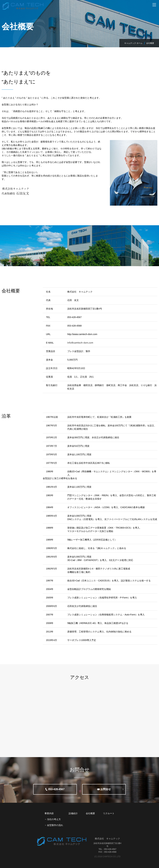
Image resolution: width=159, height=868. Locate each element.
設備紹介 (73, 813)
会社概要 (90, 813)
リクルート (109, 813)
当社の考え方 (54, 819)
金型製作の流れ (55, 825)
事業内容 (49, 813)
